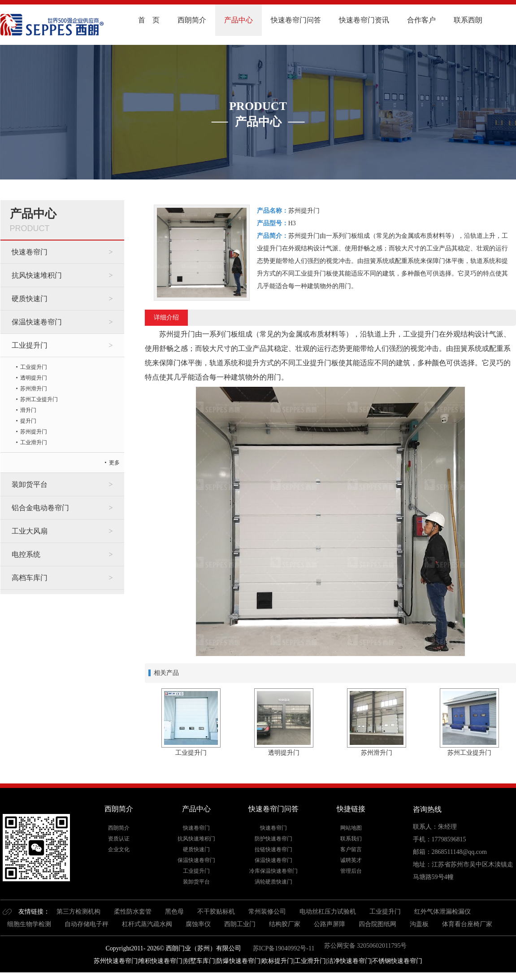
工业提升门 (30, 345)
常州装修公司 (267, 912)
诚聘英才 (351, 860)
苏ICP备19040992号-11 (283, 948)
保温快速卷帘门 (37, 322)
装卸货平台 (30, 484)
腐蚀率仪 (198, 924)
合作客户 (421, 20)
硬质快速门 (30, 299)
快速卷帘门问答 (296, 20)
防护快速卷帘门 (273, 839)
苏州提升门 (34, 432)
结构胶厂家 (285, 924)
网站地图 (351, 828)
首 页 (149, 20)
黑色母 (174, 912)
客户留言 (351, 849)
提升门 (28, 421)
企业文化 (119, 849)
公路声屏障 (330, 924)
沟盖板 (419, 924)
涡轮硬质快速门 (273, 882)
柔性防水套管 (133, 912)
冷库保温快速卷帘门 (273, 871)
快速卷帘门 (30, 252)
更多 (114, 463)
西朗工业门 (240, 924)
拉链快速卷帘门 (273, 849)
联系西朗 (468, 20)
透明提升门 (34, 378)
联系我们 (351, 839)
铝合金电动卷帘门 (40, 508)
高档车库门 (30, 578)
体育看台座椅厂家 (467, 924)
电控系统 (26, 554)
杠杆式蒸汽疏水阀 (147, 924)
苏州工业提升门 (39, 399)
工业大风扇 (30, 531)
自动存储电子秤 (87, 924)
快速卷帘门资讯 (364, 20)
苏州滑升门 (34, 389)
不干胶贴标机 (216, 912)
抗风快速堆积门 (37, 275)
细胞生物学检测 (29, 924)
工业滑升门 (34, 442)
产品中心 (238, 20)
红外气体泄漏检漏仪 (442, 912)
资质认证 (119, 839)
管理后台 (351, 871)
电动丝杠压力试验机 (328, 912)
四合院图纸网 (377, 924)
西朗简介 (192, 20)
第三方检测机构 (78, 912)
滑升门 (28, 410)
